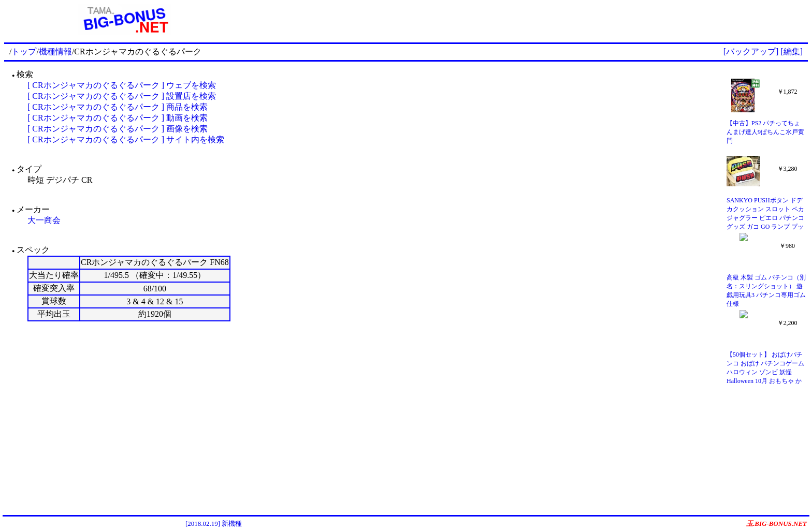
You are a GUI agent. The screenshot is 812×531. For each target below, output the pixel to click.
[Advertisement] (527, 20)
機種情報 (55, 51)
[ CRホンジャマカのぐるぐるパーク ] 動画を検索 (118, 118)
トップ (24, 51)
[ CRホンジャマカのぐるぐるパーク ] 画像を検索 (118, 129)
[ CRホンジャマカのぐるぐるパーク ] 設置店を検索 (122, 96)
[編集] (792, 51)
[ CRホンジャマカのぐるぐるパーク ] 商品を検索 (118, 107)
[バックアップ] (751, 51)
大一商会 (44, 220)
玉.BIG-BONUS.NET (777, 523)
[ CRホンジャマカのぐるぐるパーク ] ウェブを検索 (122, 85)
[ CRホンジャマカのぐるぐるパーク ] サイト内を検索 (126, 139)
